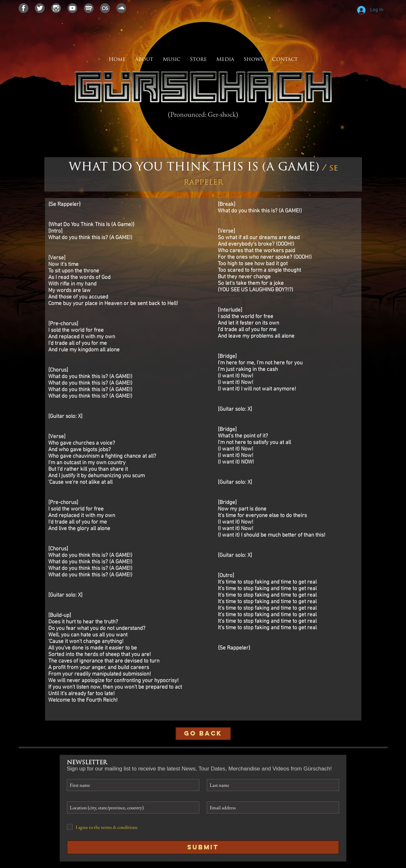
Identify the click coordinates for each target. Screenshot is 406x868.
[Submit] (203, 847)
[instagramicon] (56, 8)
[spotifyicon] (89, 8)
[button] (225, 60)
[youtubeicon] (72, 8)
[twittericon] (40, 8)
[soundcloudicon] (121, 8)
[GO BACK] (203, 734)
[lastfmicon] (105, 8)
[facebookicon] (23, 8)
